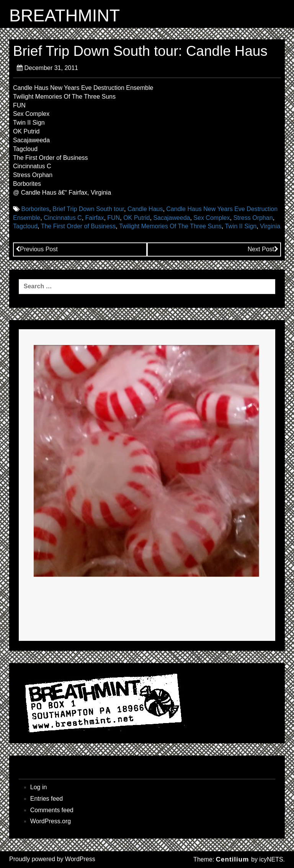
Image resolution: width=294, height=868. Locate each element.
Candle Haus (145, 209)
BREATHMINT (65, 16)
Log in (39, 787)
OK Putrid (136, 218)
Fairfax (95, 218)
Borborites (35, 209)
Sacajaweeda (171, 218)
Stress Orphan (253, 218)
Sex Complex (212, 218)
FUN (114, 218)
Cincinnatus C (63, 218)
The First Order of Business (78, 226)
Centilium (232, 859)
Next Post (263, 249)
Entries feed (47, 799)
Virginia (270, 226)
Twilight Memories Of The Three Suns (170, 226)
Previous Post (37, 249)
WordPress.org (51, 821)
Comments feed (52, 810)
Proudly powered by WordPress (52, 859)
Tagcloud (25, 226)
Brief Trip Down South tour (88, 209)
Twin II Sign (241, 226)
